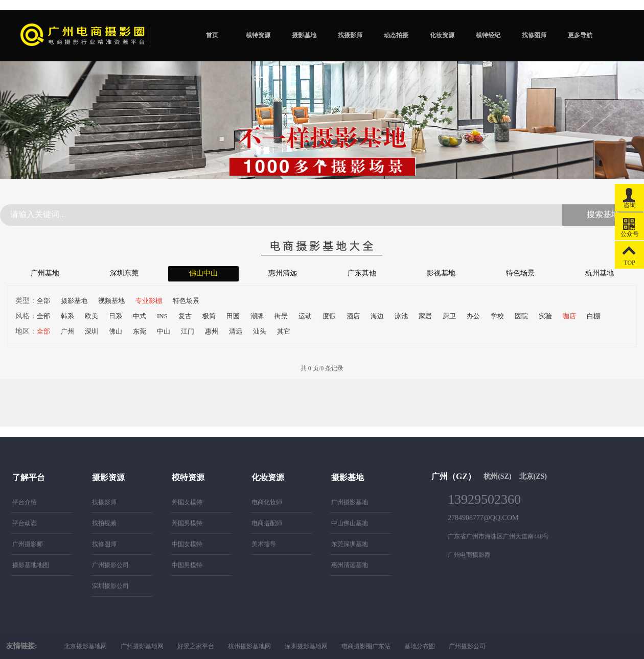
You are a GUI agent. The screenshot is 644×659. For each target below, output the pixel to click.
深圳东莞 (124, 273)
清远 (236, 331)
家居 (425, 316)
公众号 (629, 225)
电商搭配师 (267, 523)
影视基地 (441, 273)
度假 (329, 316)
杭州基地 (600, 273)
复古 (185, 316)
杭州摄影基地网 (249, 646)
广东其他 (362, 273)
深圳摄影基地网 (306, 646)
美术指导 (264, 544)
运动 (305, 316)
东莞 (140, 331)
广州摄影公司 (110, 565)
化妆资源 (442, 35)
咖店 (569, 316)
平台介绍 (25, 502)
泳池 (401, 316)
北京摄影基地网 (85, 646)
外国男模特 (187, 523)
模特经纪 (488, 35)
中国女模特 (187, 544)
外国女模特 (187, 502)
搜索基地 (603, 214)
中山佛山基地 (350, 523)
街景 (281, 316)
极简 (209, 316)
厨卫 (449, 316)
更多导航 (580, 35)
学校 (497, 316)
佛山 (116, 331)
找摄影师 (350, 35)
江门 (188, 331)
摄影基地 (304, 35)
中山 (164, 331)
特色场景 (520, 273)
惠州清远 (283, 273)
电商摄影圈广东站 (366, 646)
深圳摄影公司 (110, 586)
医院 (521, 316)
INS (162, 316)
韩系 (67, 316)
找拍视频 (104, 523)
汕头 (260, 331)
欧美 (91, 316)
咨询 (629, 196)
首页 (212, 35)
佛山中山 (203, 273)
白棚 (593, 316)
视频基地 (111, 301)
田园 (233, 316)
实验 (545, 316)
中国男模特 (187, 565)
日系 (116, 316)
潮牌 (257, 316)
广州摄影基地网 (142, 646)
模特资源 (258, 35)
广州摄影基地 (350, 502)
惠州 (212, 331)
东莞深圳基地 (350, 544)
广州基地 (45, 273)
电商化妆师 (267, 502)
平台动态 (25, 523)
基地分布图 (420, 646)
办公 (473, 316)
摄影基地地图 (31, 565)
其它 (284, 331)
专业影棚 (149, 301)
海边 (377, 316)
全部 (43, 301)
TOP (629, 254)
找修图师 (534, 35)
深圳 (91, 331)
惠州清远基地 (350, 565)
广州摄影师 (28, 544)
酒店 (353, 316)
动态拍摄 (396, 35)
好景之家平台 (196, 646)
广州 (67, 331)
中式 (140, 316)
